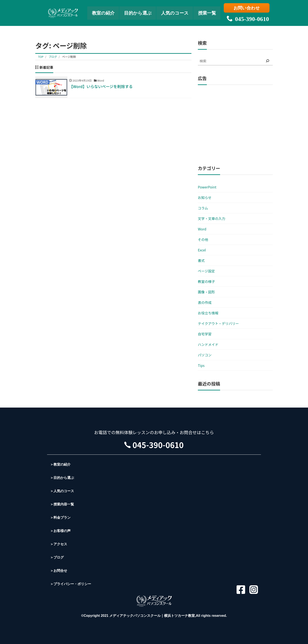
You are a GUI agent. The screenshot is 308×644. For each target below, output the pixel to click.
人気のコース (176, 12)
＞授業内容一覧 (62, 504)
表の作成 (205, 302)
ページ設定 (206, 271)
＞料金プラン (60, 518)
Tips (201, 365)
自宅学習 (205, 334)
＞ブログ (57, 557)
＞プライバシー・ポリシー (71, 584)
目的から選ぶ (137, 12)
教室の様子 (206, 281)
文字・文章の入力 (212, 218)
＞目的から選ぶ (62, 478)
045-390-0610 (247, 17)
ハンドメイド (208, 344)
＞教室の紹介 (60, 464)
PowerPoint (207, 187)
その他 (203, 239)
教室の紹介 (102, 12)
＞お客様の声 (60, 531)
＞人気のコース (62, 491)
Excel (202, 250)
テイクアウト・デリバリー (218, 323)
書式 (201, 260)
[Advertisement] (235, 125)
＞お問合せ (59, 571)
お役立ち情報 (208, 313)
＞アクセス (59, 544)
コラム (203, 208)
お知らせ (205, 197)
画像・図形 (206, 292)
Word (202, 229)
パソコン (205, 355)
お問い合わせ (247, 8)
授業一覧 (209, 12)
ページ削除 (69, 57)
